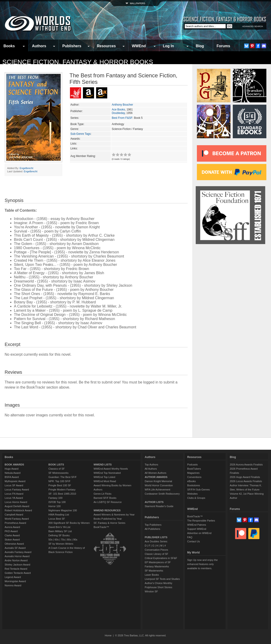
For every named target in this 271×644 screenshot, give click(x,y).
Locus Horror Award (16, 502)
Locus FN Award (14, 494)
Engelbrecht (27, 168)
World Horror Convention (159, 485)
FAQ (190, 537)
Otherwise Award (14, 544)
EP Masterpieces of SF (158, 562)
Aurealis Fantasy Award (18, 552)
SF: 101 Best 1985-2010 (62, 494)
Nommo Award (13, 585)
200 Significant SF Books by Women (69, 523)
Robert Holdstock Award (18, 510)
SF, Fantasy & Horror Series (109, 523)
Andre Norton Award (16, 560)
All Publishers (153, 529)
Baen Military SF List (60, 531)
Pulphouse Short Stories (159, 587)
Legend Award (13, 577)
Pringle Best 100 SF (60, 485)
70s (63, 540)
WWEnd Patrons (197, 525)
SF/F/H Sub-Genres (198, 490)
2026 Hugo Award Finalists (245, 477)
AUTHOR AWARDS (156, 477)
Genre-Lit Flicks (102, 494)
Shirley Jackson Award (17, 565)
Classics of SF (57, 469)
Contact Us (193, 541)
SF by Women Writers (61, 544)
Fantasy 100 (55, 498)
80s (69, 540)
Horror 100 (55, 506)
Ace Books (118, 110)
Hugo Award (12, 469)
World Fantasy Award (17, 519)
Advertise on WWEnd (199, 533)
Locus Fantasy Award (17, 490)
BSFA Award (12, 477)
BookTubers (194, 469)
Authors (39, 46)
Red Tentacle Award (16, 569)
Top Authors (151, 465)
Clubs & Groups (196, 498)
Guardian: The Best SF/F (63, 477)
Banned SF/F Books (105, 498)
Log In (168, 46)
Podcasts (192, 465)
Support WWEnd (197, 529)
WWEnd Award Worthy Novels (111, 469)
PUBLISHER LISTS (156, 537)
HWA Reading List (59, 515)
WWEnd (139, 46)
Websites (192, 494)
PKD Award (11, 531)
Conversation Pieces (156, 550)
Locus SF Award (14, 485)
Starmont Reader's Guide (159, 506)
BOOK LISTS (56, 465)
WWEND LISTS (103, 465)
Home (108, 635)
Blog (200, 46)
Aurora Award (12, 527)
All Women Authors (156, 473)
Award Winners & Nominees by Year (114, 515)
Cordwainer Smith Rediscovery (162, 494)
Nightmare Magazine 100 (63, 510)
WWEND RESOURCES (107, 510)
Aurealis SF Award (15, 548)
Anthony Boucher (122, 105)
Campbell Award (14, 515)
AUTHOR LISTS (154, 502)
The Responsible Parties (201, 521)
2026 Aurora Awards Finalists (246, 465)
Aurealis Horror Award (17, 556)
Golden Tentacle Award (18, 573)
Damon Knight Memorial (158, 481)
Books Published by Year (108, 519)
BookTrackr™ (101, 527)
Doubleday (118, 113)
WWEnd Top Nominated (107, 473)
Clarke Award (12, 535)
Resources (106, 46)
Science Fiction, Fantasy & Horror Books (78, 62)
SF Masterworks (154, 571)
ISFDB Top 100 (57, 502)
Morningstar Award (15, 581)
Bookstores (194, 485)
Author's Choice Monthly (159, 583)
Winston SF (151, 591)
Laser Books (152, 575)
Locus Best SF (57, 519)
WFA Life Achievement (158, 490)
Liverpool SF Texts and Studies (162, 579)
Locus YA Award (14, 498)
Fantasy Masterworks (157, 566)
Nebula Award (13, 473)
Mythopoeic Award (15, 481)
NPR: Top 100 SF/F (59, 481)
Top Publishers (153, 525)
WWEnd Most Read (105, 481)
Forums (223, 46)
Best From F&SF (122, 118)
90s (75, 540)
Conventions (194, 477)
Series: (75, 118)
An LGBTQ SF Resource (108, 502)
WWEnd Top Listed (104, 477)
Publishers (72, 46)
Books (9, 46)
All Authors (151, 469)
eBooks (191, 481)
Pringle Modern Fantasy (62, 490)
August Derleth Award (17, 506)
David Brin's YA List (59, 527)
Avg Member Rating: (83, 156)
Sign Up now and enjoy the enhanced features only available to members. (202, 564)
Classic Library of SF (156, 554)
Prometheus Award (15, 523)
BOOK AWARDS (14, 465)
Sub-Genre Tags (80, 134)
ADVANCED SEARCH (253, 26)
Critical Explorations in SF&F (161, 558)
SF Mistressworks (58, 473)
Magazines (193, 473)
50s (50, 540)
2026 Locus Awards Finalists (246, 481)
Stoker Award (12, 540)
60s (57, 540)
